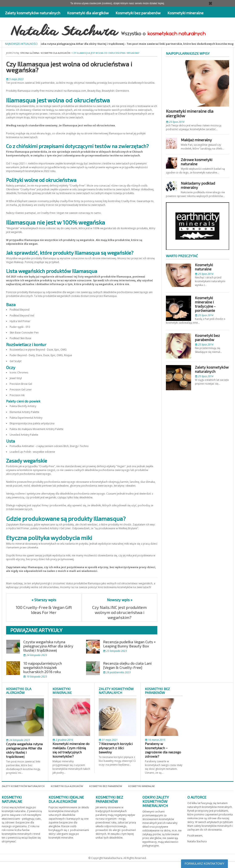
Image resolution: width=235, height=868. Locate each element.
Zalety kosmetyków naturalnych (33, 13)
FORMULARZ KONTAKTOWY (204, 864)
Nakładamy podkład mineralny (198, 185)
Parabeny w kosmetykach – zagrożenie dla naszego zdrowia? (163, 750)
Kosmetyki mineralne (185, 13)
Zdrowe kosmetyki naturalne (197, 162)
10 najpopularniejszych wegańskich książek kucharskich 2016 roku (43, 667)
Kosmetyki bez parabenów (138, 13)
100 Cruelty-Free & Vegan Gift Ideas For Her (44, 610)
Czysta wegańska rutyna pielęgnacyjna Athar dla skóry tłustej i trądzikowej (48, 646)
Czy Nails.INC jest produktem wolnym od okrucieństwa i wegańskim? (119, 612)
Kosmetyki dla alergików (88, 13)
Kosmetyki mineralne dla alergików (190, 113)
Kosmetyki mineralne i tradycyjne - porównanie (205, 304)
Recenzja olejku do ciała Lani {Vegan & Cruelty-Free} (127, 665)
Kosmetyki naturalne (204, 267)
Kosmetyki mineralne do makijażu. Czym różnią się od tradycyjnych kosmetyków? (71, 750)
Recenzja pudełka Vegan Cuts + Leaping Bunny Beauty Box (129, 644)
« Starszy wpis (44, 600)
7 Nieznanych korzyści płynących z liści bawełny (116, 748)
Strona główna (30, 53)
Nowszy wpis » (120, 600)
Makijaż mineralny (196, 140)
